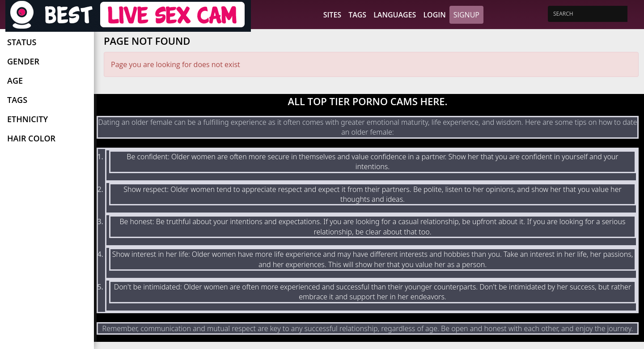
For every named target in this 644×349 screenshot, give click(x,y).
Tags (357, 15)
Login (434, 15)
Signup (466, 15)
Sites (332, 15)
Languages (395, 15)
